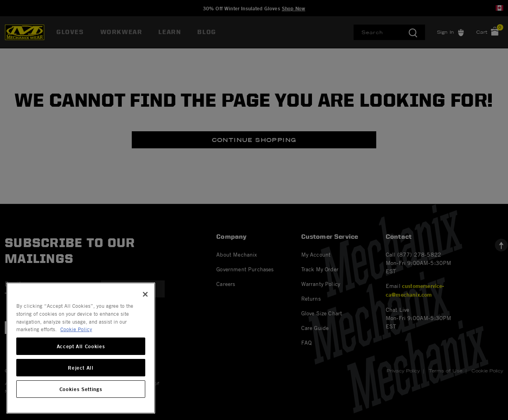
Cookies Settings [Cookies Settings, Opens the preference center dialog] (81, 389)
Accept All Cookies (81, 346)
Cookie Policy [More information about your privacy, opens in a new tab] (76, 329)
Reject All (81, 368)
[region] (81, 348)
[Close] (145, 294)
